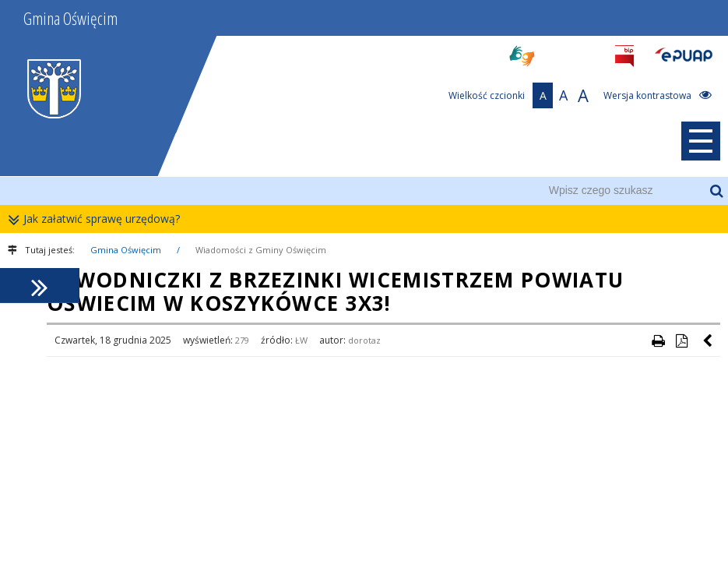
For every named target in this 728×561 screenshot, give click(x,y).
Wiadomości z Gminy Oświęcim (261, 250)
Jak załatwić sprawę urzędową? (98, 219)
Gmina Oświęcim (126, 250)
